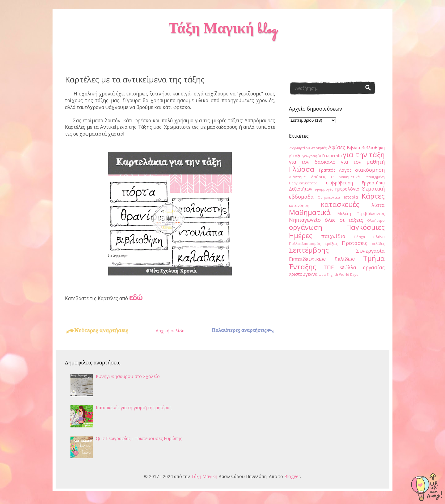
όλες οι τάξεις (344, 220)
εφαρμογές (324, 189)
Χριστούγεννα (303, 274)
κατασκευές (340, 204)
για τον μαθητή (363, 162)
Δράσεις (318, 177)
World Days (348, 274)
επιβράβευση (339, 183)
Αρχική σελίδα (170, 331)
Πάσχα (359, 237)
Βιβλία (353, 147)
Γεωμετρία (332, 156)
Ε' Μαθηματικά (345, 177)
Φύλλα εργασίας (362, 267)
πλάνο (379, 237)
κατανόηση (299, 206)
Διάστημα (297, 177)
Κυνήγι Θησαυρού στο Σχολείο (128, 376)
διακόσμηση (370, 170)
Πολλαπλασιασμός (305, 244)
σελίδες (378, 244)
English (332, 274)
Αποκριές (319, 148)
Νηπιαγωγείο (305, 220)
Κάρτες (373, 196)
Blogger (292, 476)
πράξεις (331, 244)
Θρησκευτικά (329, 197)
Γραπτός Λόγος (335, 170)
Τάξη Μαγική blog (222, 30)
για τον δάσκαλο (312, 162)
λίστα (378, 205)
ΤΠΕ (329, 267)
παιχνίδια (333, 236)
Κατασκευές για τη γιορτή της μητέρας (133, 407)
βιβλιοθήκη (373, 147)
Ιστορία (351, 197)
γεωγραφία (312, 156)
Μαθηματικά (310, 212)
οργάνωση (306, 227)
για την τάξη (364, 155)
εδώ (136, 297)
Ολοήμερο (376, 220)
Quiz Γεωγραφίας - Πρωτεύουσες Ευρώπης (139, 438)
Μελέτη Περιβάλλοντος (361, 214)
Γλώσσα (302, 169)
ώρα (322, 274)
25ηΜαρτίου (299, 148)
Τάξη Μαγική (204, 476)
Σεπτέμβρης (309, 250)
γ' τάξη (295, 156)
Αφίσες (337, 147)
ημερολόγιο (347, 189)
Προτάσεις (355, 243)
